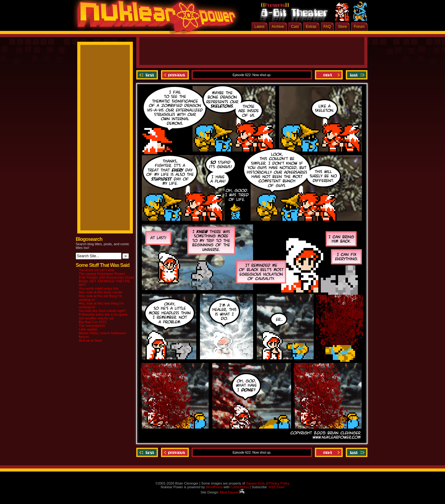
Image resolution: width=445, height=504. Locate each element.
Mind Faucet (232, 492)
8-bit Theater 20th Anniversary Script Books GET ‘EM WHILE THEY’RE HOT (106, 281)
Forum (359, 27)
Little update (88, 329)
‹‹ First (148, 75)
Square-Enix (255, 483)
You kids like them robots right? (102, 311)
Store (343, 27)
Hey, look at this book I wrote (100, 292)
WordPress (214, 487)
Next (329, 75)
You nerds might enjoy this (99, 288)
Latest (259, 27)
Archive (278, 27)
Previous (175, 75)
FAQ (327, 27)
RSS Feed (276, 487)
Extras (311, 27)
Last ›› (356, 75)
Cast (295, 27)
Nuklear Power (155, 19)
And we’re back (90, 340)
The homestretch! (92, 326)
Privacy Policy (279, 483)
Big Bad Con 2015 (93, 322)
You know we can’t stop (97, 270)
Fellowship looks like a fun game (103, 314)
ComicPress (240, 487)
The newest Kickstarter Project (102, 274)
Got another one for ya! (96, 318)
